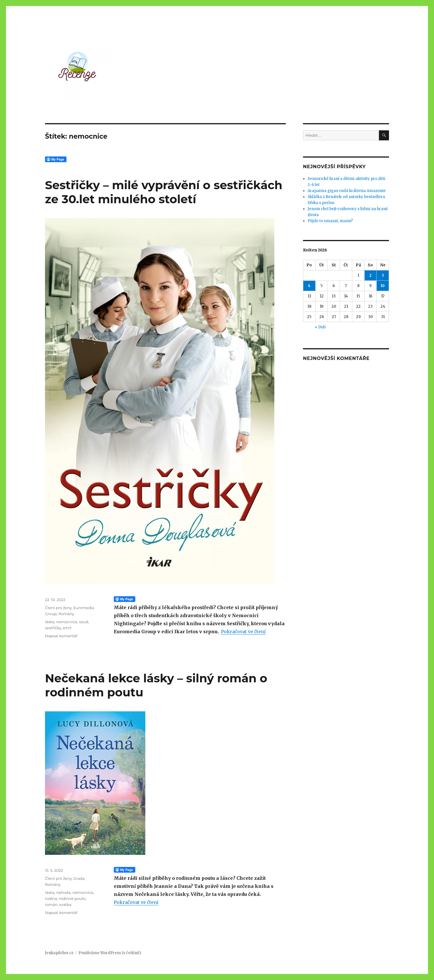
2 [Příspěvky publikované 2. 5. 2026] (370, 275)
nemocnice (67, 622)
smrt (67, 628)
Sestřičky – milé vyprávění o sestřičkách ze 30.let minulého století (164, 192)
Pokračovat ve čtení (243, 632)
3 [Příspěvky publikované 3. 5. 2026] (383, 275)
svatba (65, 905)
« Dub (320, 327)
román (51, 905)
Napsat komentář (61, 636)
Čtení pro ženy (58, 608)
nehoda (63, 892)
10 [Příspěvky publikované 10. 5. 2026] (383, 286)
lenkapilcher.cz (59, 953)
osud (83, 622)
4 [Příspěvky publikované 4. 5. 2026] (309, 286)
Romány (66, 614)
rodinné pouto (72, 898)
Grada (79, 878)
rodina (51, 898)
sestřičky (53, 628)
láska (50, 622)
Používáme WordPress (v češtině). (110, 953)
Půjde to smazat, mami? (330, 221)
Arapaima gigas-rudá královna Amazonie (347, 191)
